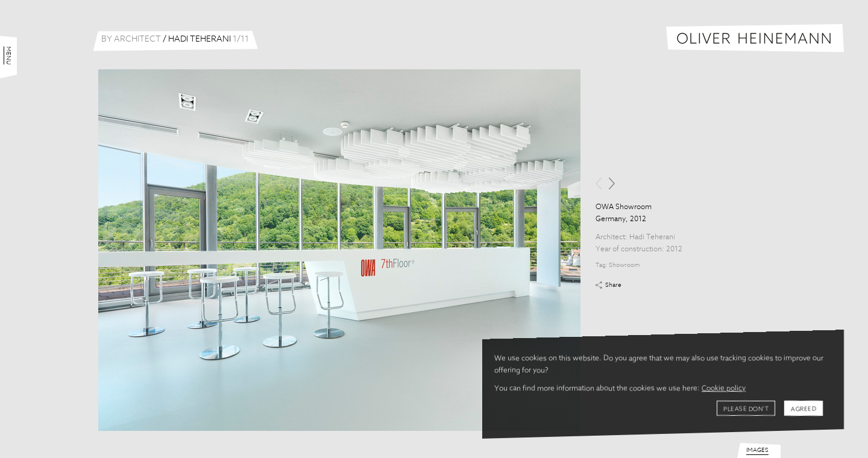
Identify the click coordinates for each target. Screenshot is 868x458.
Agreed (804, 409)
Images (757, 450)
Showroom (624, 265)
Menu (8, 55)
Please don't (746, 409)
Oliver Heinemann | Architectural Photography (755, 38)
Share (613, 285)
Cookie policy (724, 389)
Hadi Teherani (652, 237)
